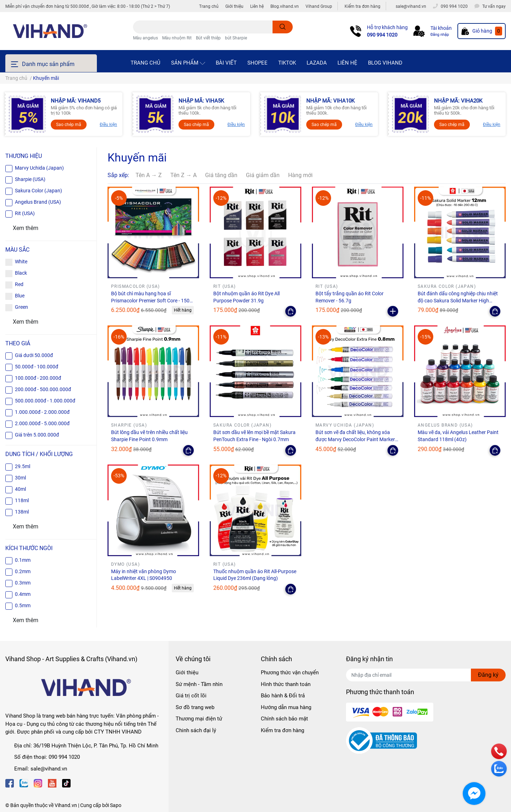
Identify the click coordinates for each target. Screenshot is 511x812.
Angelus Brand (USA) (38, 202)
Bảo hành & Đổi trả (283, 696)
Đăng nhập (440, 35)
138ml (22, 512)
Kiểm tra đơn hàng (362, 6)
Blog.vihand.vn (285, 6)
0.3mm (23, 583)
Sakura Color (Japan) (39, 191)
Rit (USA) (25, 213)
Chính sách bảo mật (284, 719)
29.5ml (23, 466)
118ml (22, 500)
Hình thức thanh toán (286, 684)
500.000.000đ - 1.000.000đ (45, 401)
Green (21, 307)
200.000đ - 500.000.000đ (43, 389)
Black (21, 273)
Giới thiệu (234, 6)
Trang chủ (209, 6)
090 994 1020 (382, 35)
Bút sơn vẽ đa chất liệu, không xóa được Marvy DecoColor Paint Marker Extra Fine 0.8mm (355, 439)
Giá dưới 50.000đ (34, 355)
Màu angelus (145, 38)
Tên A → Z (149, 175)
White (21, 262)
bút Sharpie (236, 38)
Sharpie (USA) (30, 179)
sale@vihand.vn (49, 769)
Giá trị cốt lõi (191, 696)
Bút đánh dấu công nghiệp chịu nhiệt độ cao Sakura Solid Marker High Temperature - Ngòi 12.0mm (458, 300)
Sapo (116, 805)
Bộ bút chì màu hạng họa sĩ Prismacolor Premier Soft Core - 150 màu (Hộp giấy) (150, 300)
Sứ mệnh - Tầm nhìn (199, 684)
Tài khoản (441, 28)
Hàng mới (300, 175)
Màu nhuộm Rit (177, 38)
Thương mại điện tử (199, 719)
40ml (20, 489)
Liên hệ (257, 6)
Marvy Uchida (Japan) (39, 168)
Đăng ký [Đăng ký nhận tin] (488, 675)
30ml (20, 478)
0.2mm (23, 571)
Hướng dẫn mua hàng (286, 707)
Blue (20, 296)
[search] (283, 27)
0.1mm (23, 560)
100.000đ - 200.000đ (38, 378)
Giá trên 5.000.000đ (37, 435)
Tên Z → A (183, 175)
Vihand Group (319, 6)
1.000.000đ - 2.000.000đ (42, 412)
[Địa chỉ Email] (426, 675)
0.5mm (23, 605)
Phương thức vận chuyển (290, 673)
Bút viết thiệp (208, 38)
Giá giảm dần (263, 175)
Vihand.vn (66, 805)
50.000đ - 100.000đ (37, 367)
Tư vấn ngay (494, 6)
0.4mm (23, 594)
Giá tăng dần (221, 175)
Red (19, 284)
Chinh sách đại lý (196, 730)
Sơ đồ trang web (195, 707)
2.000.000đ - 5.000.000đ (42, 423)
